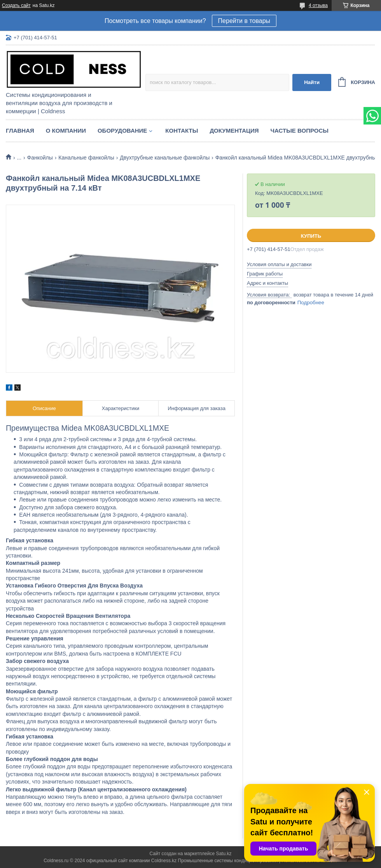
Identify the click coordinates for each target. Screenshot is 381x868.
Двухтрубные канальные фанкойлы (165, 158)
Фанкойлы (40, 158)
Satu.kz (224, 854)
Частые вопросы (300, 131)
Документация (234, 131)
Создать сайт (16, 5)
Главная (20, 131)
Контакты (182, 131)
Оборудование (122, 131)
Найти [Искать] (312, 82)
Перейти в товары (244, 21)
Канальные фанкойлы (86, 158)
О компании (66, 131)
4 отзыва (318, 5)
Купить (311, 236)
